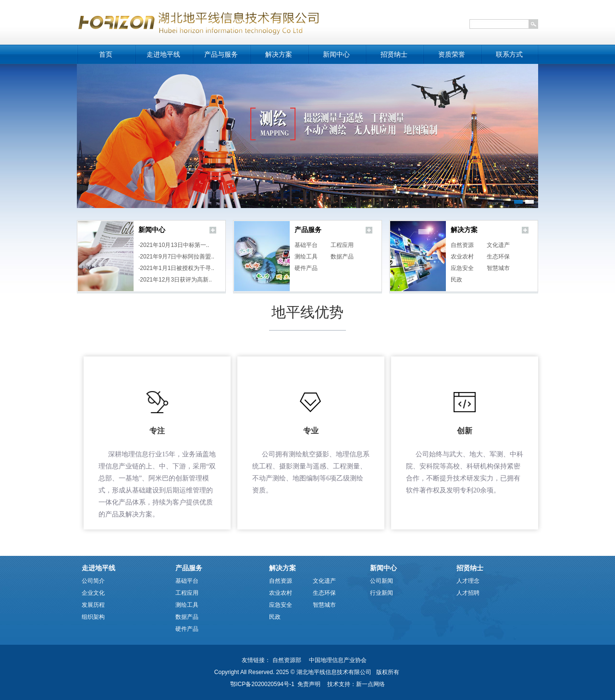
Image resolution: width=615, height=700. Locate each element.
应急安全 (462, 268)
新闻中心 (336, 55)
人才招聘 (468, 593)
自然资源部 (287, 660)
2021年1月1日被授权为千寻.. (177, 268)
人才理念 (468, 581)
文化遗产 (498, 245)
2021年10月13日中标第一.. (174, 245)
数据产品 (342, 257)
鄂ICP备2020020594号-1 (262, 684)
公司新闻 (381, 581)
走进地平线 (163, 55)
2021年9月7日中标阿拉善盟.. (177, 257)
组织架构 (93, 617)
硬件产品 (306, 268)
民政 (456, 280)
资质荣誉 (452, 55)
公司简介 (93, 581)
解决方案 (279, 55)
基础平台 (306, 245)
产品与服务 (221, 55)
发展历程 (93, 605)
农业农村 (462, 257)
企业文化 (93, 593)
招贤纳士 (394, 55)
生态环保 (498, 257)
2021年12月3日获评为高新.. (176, 280)
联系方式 (509, 55)
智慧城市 (498, 268)
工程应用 (342, 245)
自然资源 (462, 245)
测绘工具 (306, 257)
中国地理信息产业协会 (338, 660)
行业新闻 (381, 593)
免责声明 (309, 684)
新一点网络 (370, 684)
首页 (106, 55)
